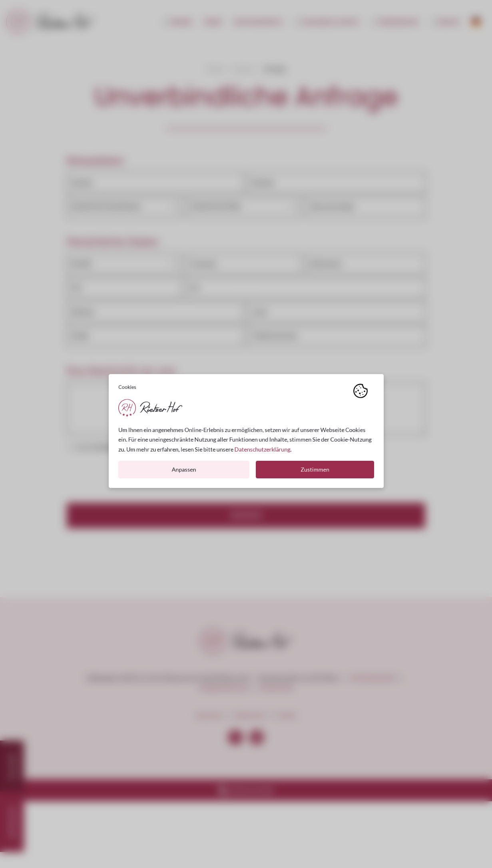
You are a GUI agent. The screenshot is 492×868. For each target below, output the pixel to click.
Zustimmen (315, 472)
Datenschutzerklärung (262, 452)
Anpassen (184, 472)
